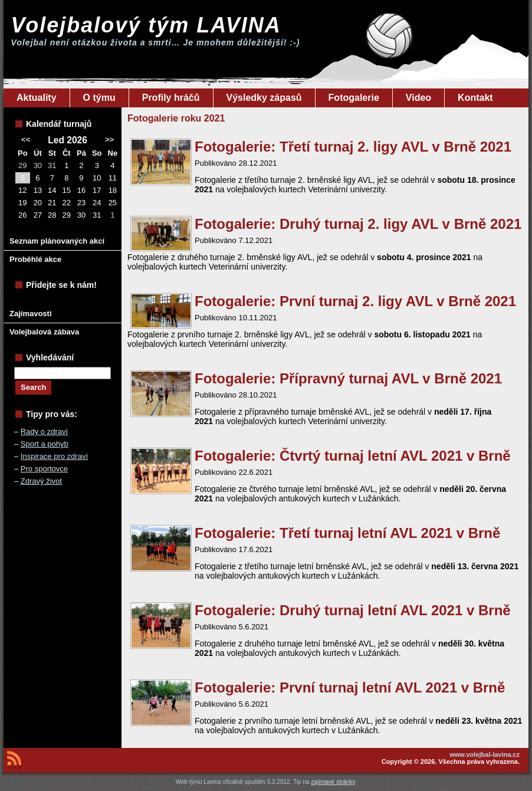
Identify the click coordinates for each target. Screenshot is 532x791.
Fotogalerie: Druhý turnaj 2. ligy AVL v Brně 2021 (358, 224)
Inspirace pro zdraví (54, 456)
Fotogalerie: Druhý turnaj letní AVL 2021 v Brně (353, 610)
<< (26, 140)
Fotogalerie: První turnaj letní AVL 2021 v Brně (350, 687)
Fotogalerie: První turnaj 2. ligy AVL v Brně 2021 (355, 301)
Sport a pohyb (45, 444)
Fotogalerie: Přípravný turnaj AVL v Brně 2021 (348, 378)
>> (109, 140)
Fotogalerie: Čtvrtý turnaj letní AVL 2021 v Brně (353, 456)
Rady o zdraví (44, 431)
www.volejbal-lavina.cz (485, 754)
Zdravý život (41, 481)
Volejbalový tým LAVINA (146, 25)
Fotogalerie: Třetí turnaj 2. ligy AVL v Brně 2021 (353, 147)
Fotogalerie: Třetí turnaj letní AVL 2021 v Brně (347, 533)
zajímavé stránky (333, 782)
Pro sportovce (44, 469)
